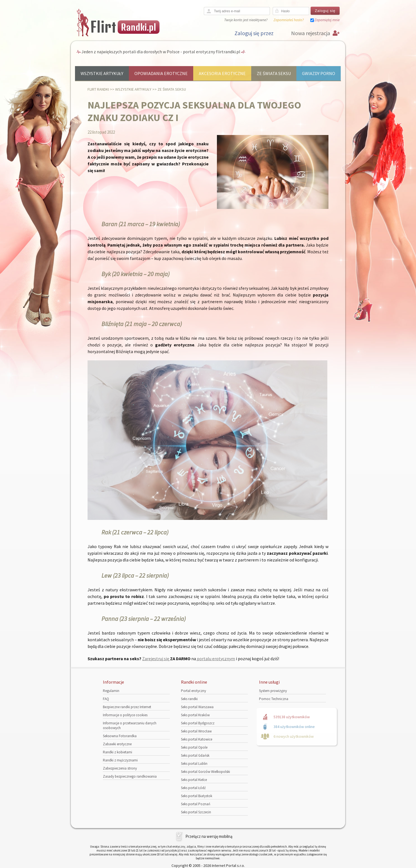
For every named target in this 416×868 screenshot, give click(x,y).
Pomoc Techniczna (274, 699)
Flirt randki (98, 89)
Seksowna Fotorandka (120, 736)
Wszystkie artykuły (102, 73)
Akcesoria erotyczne (222, 73)
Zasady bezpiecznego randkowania (130, 776)
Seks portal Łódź (193, 788)
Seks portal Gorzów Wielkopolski (205, 772)
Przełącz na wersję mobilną (209, 836)
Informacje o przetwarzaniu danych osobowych (130, 725)
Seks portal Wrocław (196, 731)
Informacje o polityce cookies (125, 715)
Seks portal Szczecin (196, 812)
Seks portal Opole (194, 747)
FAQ (106, 699)
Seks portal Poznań (196, 804)
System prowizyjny (273, 691)
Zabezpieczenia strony (120, 768)
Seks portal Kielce (194, 780)
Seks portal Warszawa (197, 707)
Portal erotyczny (194, 691)
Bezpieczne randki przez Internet (127, 707)
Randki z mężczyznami (120, 760)
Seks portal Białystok (197, 796)
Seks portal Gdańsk (195, 755)
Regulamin (111, 691)
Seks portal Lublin (194, 764)
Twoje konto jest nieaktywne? (246, 20)
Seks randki (189, 699)
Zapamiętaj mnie (327, 20)
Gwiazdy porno (319, 73)
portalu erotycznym (216, 659)
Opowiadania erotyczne (161, 73)
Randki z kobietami (118, 752)
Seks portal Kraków (195, 715)
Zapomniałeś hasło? (289, 20)
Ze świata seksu (274, 73)
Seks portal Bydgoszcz (198, 723)
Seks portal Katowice (197, 739)
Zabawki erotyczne (117, 744)
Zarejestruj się (156, 659)
